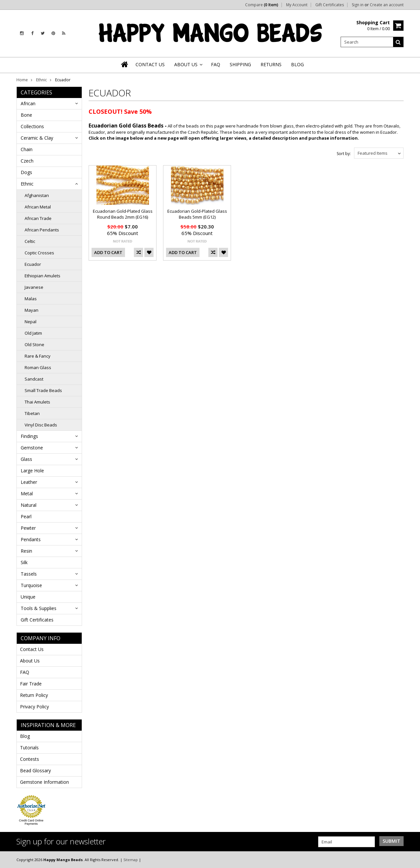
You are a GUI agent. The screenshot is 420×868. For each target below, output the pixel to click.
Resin (26, 551)
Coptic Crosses (39, 253)
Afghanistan (37, 195)
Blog (25, 736)
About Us (30, 661)
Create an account (387, 5)
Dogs (26, 172)
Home (22, 80)
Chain (27, 149)
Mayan (31, 310)
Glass (26, 459)
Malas (31, 299)
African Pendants (42, 230)
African (28, 103)
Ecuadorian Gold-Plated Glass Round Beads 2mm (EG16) (123, 214)
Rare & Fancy (38, 356)
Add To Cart (108, 252)
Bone (26, 115)
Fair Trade (31, 684)
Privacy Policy (34, 707)
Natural (29, 505)
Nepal (31, 322)
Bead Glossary (35, 770)
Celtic (30, 241)
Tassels (29, 574)
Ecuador (33, 264)
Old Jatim (33, 333)
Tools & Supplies (39, 608)
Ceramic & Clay (37, 138)
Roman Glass (38, 367)
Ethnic (42, 80)
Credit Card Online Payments (31, 822)
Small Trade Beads (43, 390)
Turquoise (31, 585)
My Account (297, 5)
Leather (29, 482)
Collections (32, 126)
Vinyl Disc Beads (41, 425)
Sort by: (344, 154)
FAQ (25, 672)
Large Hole (32, 471)
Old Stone (34, 345)
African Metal (38, 207)
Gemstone (32, 448)
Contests (30, 759)
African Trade (38, 218)
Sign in (358, 5)
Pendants (31, 539)
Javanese (34, 287)
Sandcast (34, 379)
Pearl (26, 516)
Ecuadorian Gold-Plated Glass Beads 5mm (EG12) (197, 214)
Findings (29, 436)
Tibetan (32, 413)
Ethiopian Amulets (42, 276)
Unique (28, 597)
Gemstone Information (44, 782)
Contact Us (32, 649)
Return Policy (34, 695)
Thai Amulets (37, 402)
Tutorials (29, 748)
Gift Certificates (330, 5)
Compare (262, 5)
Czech (27, 161)
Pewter (28, 528)
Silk (24, 562)
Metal (27, 493)
